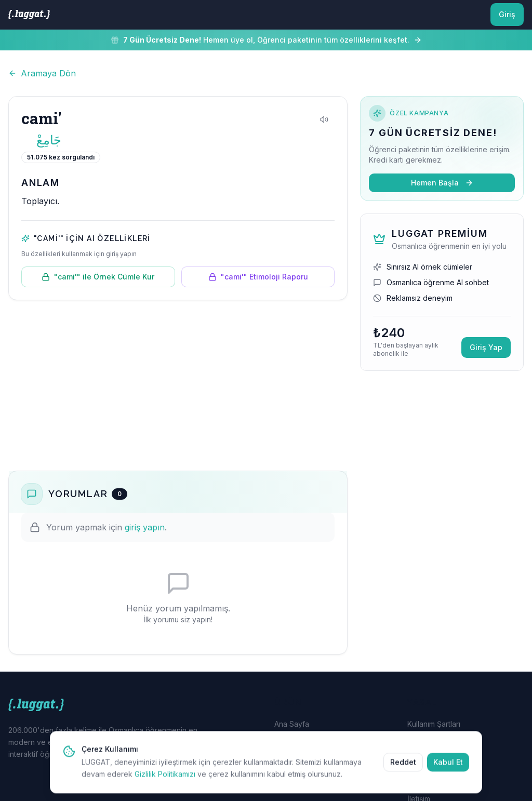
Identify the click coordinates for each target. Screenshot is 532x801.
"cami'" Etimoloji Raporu (258, 277)
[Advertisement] (178, 385)
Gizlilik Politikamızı (165, 783)
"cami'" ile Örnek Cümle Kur (98, 277)
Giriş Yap (486, 347)
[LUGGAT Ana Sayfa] (29, 15)
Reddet (403, 771)
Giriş (507, 14)
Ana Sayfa (292, 724)
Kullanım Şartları (434, 724)
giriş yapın (145, 527)
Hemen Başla (442, 183)
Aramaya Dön (42, 73)
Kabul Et (448, 771)
